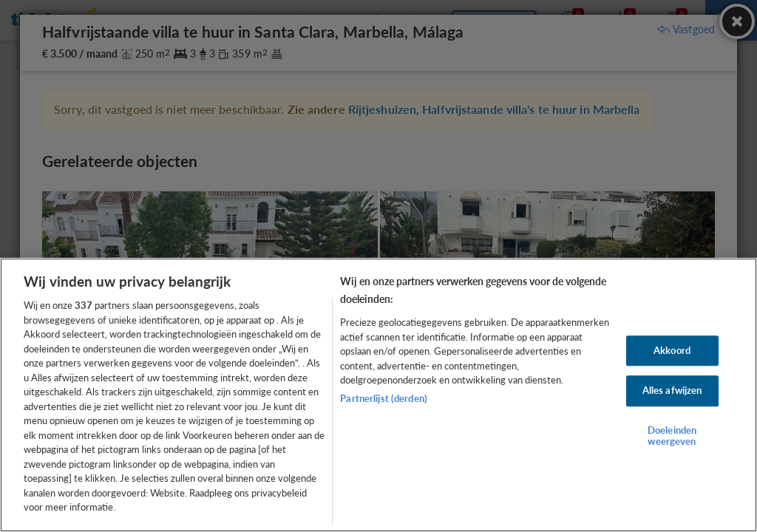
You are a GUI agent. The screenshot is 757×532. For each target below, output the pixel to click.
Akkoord (672, 350)
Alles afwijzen (672, 391)
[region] (378, 395)
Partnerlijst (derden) (384, 398)
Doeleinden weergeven (672, 436)
